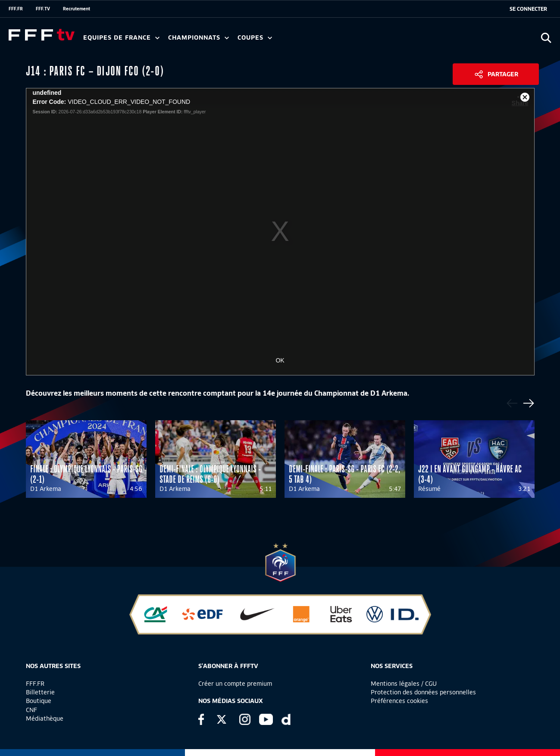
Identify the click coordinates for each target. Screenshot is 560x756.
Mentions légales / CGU (404, 684)
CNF (31, 710)
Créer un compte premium (235, 684)
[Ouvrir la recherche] (546, 38)
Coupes (255, 38)
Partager (503, 74)
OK (280, 360)
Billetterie (40, 692)
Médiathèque (45, 719)
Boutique (39, 701)
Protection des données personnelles (423, 692)
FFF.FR (16, 9)
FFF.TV (43, 9)
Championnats (199, 38)
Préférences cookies (399, 701)
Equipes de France (121, 38)
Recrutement (77, 9)
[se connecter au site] (528, 9)
